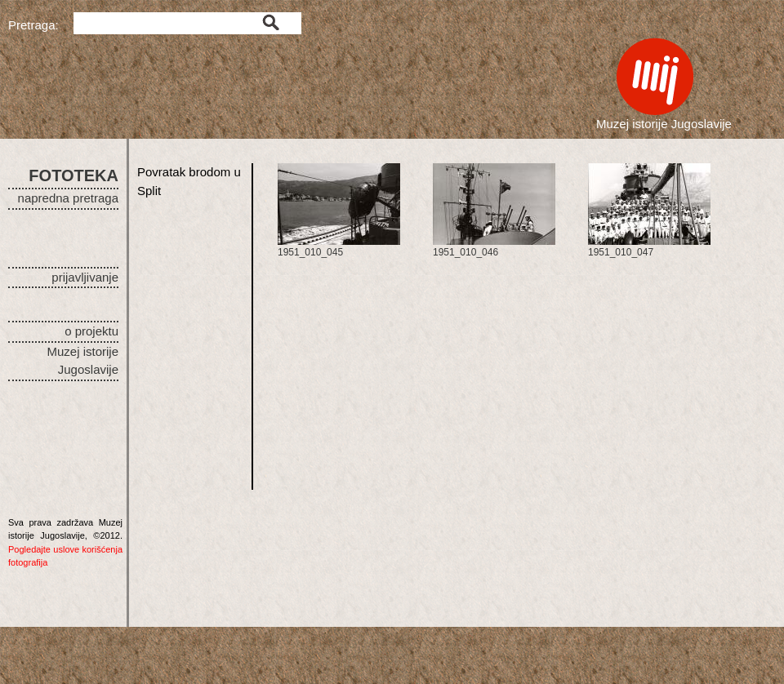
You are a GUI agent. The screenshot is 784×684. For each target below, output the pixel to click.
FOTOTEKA (73, 175)
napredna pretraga (68, 198)
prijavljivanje (85, 277)
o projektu (91, 331)
